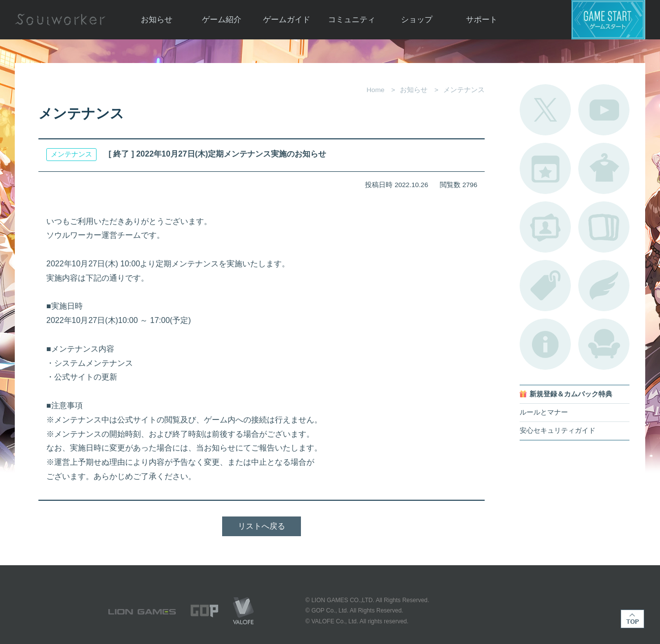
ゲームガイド (287, 19)
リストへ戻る (262, 526)
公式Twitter (545, 110)
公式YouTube (604, 110)
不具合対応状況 (545, 344)
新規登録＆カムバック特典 (571, 394)
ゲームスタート (608, 20)
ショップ (417, 19)
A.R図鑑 (604, 227)
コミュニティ (352, 19)
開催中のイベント (545, 168)
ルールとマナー (544, 412)
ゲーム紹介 (222, 19)
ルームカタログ (604, 344)
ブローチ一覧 (604, 286)
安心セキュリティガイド (558, 431)
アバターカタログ (604, 168)
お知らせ (157, 19)
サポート (482, 19)
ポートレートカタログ (545, 227)
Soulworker (60, 20)
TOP (632, 619)
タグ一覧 (545, 286)
